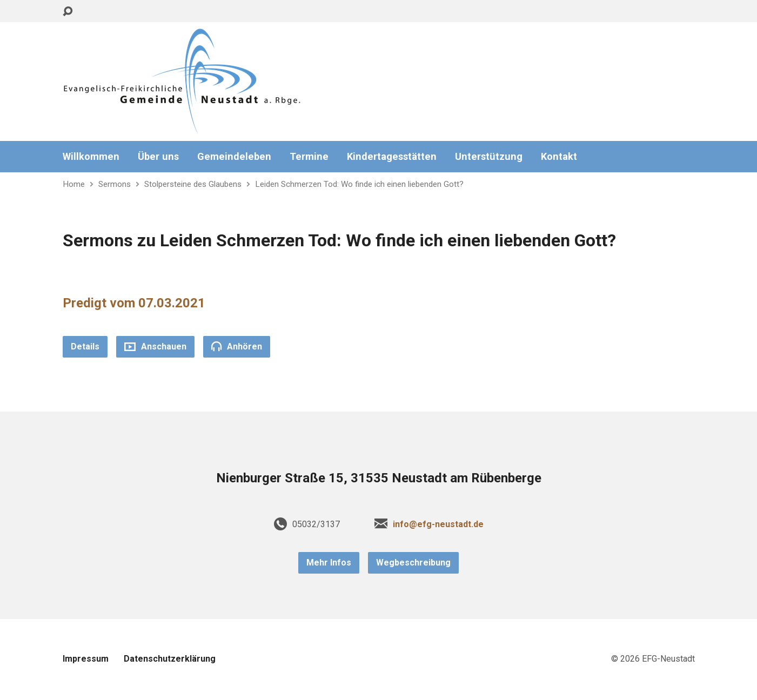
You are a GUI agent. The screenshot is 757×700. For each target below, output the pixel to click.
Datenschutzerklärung (170, 659)
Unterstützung (489, 157)
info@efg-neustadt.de (438, 524)
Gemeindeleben (234, 157)
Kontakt (559, 157)
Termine (309, 157)
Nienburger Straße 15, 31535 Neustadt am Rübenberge (379, 478)
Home (74, 184)
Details (85, 346)
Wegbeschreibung (413, 563)
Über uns (158, 157)
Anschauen (155, 346)
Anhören (237, 346)
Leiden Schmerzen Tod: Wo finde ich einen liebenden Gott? (359, 184)
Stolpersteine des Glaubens (193, 184)
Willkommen (91, 157)
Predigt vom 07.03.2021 (134, 303)
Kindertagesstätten (392, 157)
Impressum (86, 659)
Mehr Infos (329, 563)
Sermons (115, 184)
